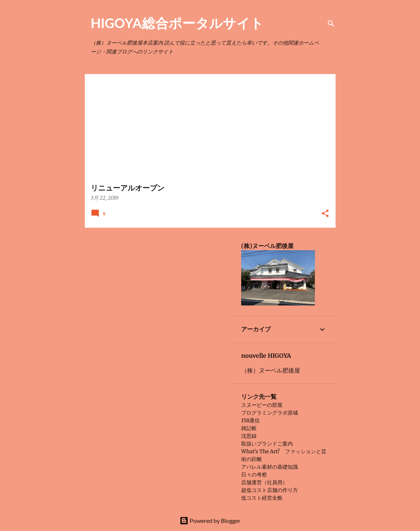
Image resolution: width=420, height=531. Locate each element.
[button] (325, 214)
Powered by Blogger (210, 520)
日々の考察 (254, 475)
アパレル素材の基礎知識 (270, 467)
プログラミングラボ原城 (270, 413)
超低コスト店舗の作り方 (270, 490)
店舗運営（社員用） (264, 482)
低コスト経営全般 (262, 498)
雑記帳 (249, 428)
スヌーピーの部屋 (262, 405)
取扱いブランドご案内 (267, 444)
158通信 (250, 420)
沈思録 (249, 436)
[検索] (331, 24)
